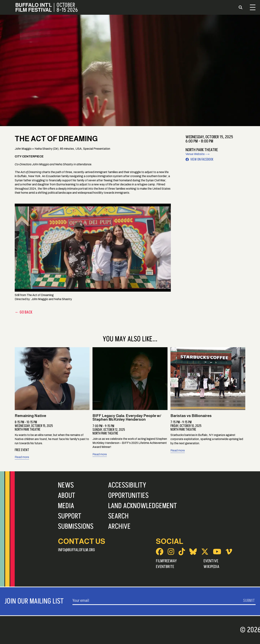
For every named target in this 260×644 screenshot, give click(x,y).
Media (66, 506)
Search (118, 516)
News (66, 485)
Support (70, 516)
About (67, 496)
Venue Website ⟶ (197, 154)
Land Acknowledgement (143, 506)
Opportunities (128, 496)
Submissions (76, 527)
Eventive (211, 561)
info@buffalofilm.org (76, 550)
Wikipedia (211, 567)
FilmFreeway (166, 561)
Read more (22, 457)
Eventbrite (165, 567)
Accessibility (127, 485)
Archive (119, 527)
